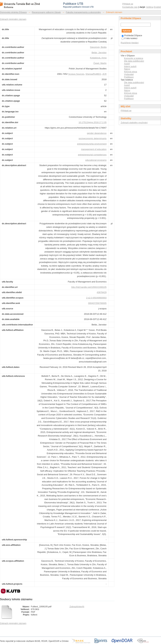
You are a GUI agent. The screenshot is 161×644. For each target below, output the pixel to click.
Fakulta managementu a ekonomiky (83, 12)
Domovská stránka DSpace (13, 12)
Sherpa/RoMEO (93, 74)
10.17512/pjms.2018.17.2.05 (93, 122)
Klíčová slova (131, 72)
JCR (104, 74)
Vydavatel (129, 74)
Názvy (127, 69)
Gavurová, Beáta (98, 47)
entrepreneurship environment (92, 144)
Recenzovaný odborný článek (46, 12)
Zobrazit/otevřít (77, 607)
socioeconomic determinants (93, 138)
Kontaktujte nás (130, 7)
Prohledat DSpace (132, 35)
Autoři (127, 64)
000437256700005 (97, 303)
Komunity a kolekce (134, 58)
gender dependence (97, 133)
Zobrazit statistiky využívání (134, 123)
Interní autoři (130, 66)
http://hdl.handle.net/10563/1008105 (89, 287)
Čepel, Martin (100, 63)
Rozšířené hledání (130, 43)
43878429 (102, 292)
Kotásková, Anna (98, 58)
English (157, 7)
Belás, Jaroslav (99, 53)
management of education (94, 149)
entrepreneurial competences (92, 155)
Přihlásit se (128, 4)
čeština (150, 7)
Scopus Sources (76, 74)
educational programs (96, 160)
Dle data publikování (134, 61)
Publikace (129, 77)
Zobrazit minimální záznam (13, 19)
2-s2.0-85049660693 (96, 298)
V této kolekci (129, 38)
